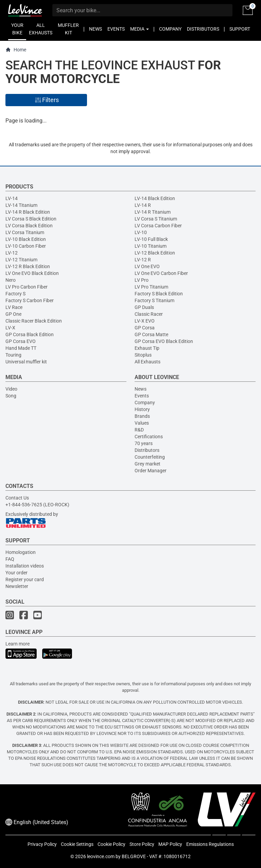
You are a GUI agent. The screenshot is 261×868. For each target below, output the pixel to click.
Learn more (18, 644)
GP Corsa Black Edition (30, 334)
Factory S (15, 294)
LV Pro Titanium (151, 287)
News (141, 389)
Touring (13, 355)
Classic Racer (149, 314)
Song (11, 396)
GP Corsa (145, 328)
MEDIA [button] (140, 29)
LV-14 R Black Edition (28, 212)
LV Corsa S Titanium (156, 219)
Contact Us (17, 498)
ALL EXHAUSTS (41, 29)
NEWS (95, 29)
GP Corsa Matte (151, 334)
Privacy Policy (42, 844)
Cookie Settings (77, 844)
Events (142, 396)
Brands (142, 416)
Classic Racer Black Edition (34, 321)
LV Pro (142, 280)
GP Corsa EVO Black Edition (164, 341)
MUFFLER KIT (68, 29)
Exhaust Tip (147, 348)
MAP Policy (170, 844)
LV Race (14, 307)
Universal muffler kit (26, 362)
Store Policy (142, 844)
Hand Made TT (21, 348)
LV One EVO (147, 266)
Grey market (147, 464)
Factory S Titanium (154, 300)
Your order (16, 573)
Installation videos (25, 566)
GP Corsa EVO (21, 341)
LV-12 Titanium (21, 260)
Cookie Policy (111, 844)
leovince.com (101, 856)
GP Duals (144, 307)
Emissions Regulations (210, 844)
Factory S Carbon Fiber (30, 300)
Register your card (25, 579)
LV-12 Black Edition (155, 253)
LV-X (10, 328)
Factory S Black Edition (159, 294)
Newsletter (17, 586)
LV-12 (12, 253)
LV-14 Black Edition (155, 198)
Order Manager (151, 471)
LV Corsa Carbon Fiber (158, 226)
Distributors (147, 450)
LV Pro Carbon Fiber (27, 287)
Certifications (149, 437)
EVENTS (116, 29)
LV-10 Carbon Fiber (26, 246)
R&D (139, 430)
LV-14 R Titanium (153, 212)
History (142, 409)
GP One (13, 314)
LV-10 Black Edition (26, 239)
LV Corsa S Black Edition (31, 219)
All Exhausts (147, 362)
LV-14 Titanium (21, 205)
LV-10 (141, 232)
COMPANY (170, 29)
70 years (144, 443)
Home (16, 50)
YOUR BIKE (17, 29)
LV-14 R (143, 205)
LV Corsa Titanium (25, 232)
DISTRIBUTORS (203, 29)
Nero (11, 280)
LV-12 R (143, 260)
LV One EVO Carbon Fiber (161, 273)
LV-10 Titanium (151, 246)
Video (11, 389)
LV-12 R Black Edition (28, 266)
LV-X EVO (145, 321)
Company (145, 403)
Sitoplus (143, 355)
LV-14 (12, 198)
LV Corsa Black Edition (29, 226)
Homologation (21, 552)
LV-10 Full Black (151, 239)
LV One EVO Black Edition (32, 273)
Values (142, 423)
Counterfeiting (150, 457)
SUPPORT (240, 29)
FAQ (10, 559)
